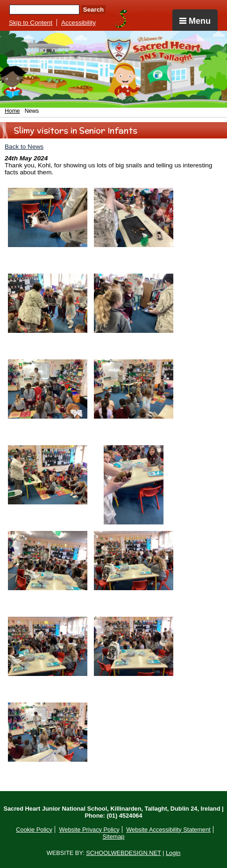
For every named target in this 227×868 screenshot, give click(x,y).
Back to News (24, 147)
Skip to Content (31, 23)
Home (12, 111)
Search (93, 10)
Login (173, 853)
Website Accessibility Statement (168, 830)
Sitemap (114, 837)
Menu (195, 21)
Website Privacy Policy (89, 830)
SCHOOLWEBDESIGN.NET (123, 853)
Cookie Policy (34, 830)
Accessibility (78, 23)
